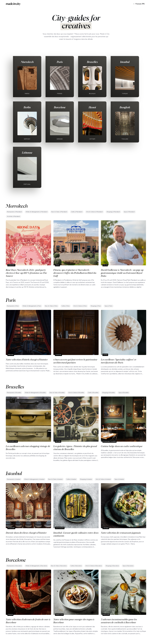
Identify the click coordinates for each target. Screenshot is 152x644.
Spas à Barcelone (128, 566)
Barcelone (60, 107)
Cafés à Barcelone (76, 566)
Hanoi (92, 107)
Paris (60, 62)
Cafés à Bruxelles (93, 393)
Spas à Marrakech (129, 212)
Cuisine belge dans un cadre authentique (122, 446)
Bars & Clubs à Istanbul (55, 479)
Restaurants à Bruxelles (14, 393)
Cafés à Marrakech (77, 212)
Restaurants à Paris (13, 306)
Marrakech (27, 62)
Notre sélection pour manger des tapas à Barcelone (74, 621)
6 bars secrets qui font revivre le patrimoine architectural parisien (75, 361)
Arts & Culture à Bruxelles (76, 393)
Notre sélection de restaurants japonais (121, 533)
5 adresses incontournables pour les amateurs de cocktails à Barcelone (119, 621)
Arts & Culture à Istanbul (103, 479)
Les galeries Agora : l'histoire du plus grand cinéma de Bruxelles (75, 448)
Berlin (27, 107)
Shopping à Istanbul (86, 479)
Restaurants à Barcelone (14, 566)
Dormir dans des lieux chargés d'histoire (26, 533)
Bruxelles (92, 62)
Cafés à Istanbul (71, 479)
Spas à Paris (109, 306)
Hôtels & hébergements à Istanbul (34, 479)
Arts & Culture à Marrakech (95, 212)
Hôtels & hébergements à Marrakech (37, 212)
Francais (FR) (139, 4)
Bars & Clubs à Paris (51, 306)
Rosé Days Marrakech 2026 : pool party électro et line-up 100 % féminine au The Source (26, 273)
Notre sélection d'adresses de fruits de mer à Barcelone (28, 621)
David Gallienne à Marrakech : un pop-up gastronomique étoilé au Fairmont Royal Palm (122, 273)
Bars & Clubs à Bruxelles (57, 393)
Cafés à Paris (66, 306)
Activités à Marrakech (14, 216)
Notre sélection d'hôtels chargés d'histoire (27, 359)
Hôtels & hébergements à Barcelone (36, 566)
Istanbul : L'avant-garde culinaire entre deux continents (76, 534)
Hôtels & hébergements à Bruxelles (35, 393)
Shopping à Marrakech (113, 212)
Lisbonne (27, 153)
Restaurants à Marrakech (14, 212)
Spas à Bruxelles (124, 393)
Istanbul (125, 62)
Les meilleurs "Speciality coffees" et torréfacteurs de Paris (119, 361)
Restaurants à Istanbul (14, 479)
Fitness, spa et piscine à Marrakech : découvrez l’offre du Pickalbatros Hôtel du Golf (75, 273)
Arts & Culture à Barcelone (94, 566)
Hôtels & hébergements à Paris (32, 306)
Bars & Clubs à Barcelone (59, 566)
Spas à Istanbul (119, 479)
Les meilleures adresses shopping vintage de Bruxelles (28, 448)
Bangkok (125, 107)
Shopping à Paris (96, 306)
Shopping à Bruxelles (109, 393)
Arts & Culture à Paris (80, 306)
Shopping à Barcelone (112, 566)
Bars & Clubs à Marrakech (59, 212)
